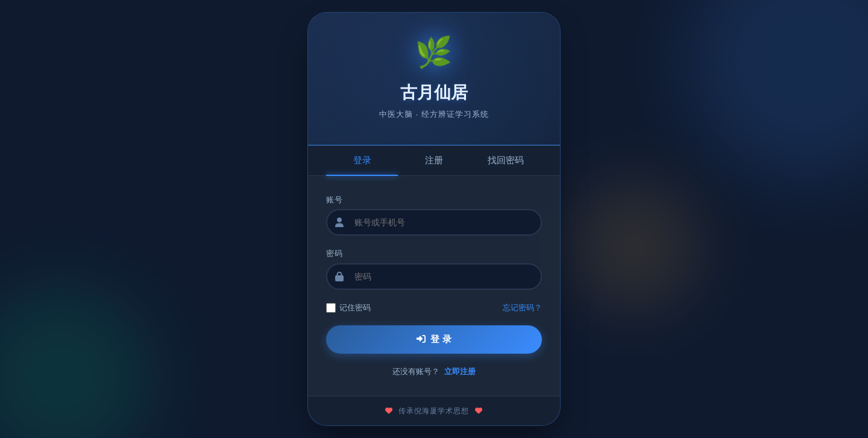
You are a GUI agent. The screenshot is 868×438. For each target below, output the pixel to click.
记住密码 (348, 308)
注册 (434, 160)
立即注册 (460, 371)
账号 (334, 200)
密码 (334, 253)
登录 (362, 160)
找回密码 (506, 160)
